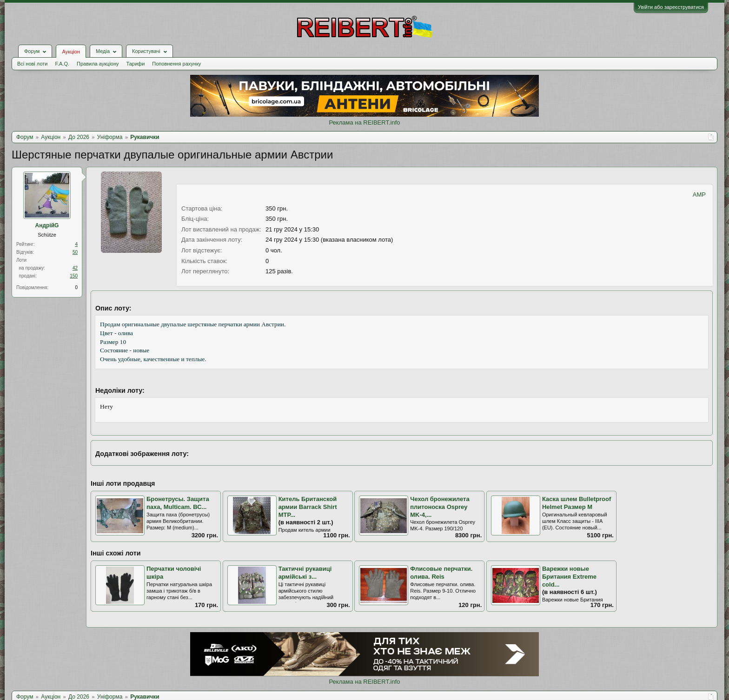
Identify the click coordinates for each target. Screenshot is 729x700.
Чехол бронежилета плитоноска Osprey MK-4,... (440, 507)
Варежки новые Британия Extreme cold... (569, 576)
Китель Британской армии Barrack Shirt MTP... (308, 507)
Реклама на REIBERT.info (364, 122)
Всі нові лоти (32, 64)
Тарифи (136, 64)
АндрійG (47, 225)
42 (75, 268)
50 (75, 252)
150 (74, 276)
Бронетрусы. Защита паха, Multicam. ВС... (178, 503)
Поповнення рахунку (176, 64)
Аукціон (71, 52)
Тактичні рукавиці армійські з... (305, 573)
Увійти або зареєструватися (671, 7)
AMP (699, 195)
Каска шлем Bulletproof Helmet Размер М (577, 503)
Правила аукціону (98, 64)
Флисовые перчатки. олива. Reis (441, 573)
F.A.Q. (62, 64)
